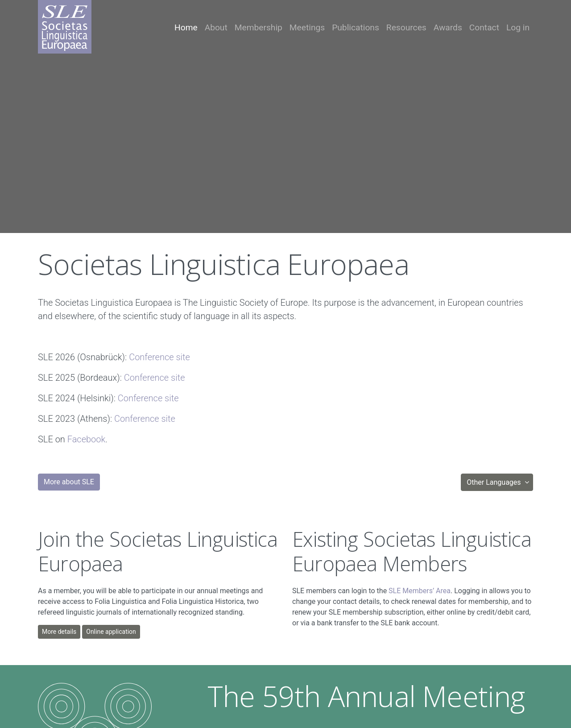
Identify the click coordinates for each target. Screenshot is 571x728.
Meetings (307, 27)
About (216, 27)
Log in (518, 27)
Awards (448, 27)
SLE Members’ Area (420, 591)
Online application (111, 632)
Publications (356, 27)
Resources (406, 27)
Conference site (159, 357)
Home (186, 27)
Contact (484, 27)
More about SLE (69, 482)
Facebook (87, 439)
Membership (259, 27)
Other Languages (494, 482)
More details (59, 632)
